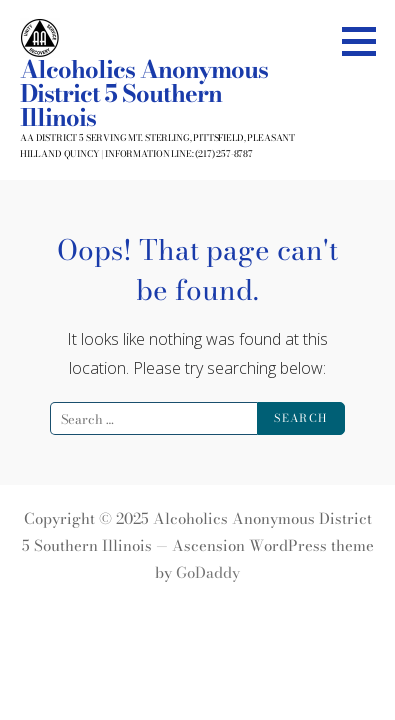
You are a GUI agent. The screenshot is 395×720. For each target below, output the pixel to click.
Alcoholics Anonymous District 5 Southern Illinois (144, 93)
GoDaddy (208, 572)
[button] (366, 41)
